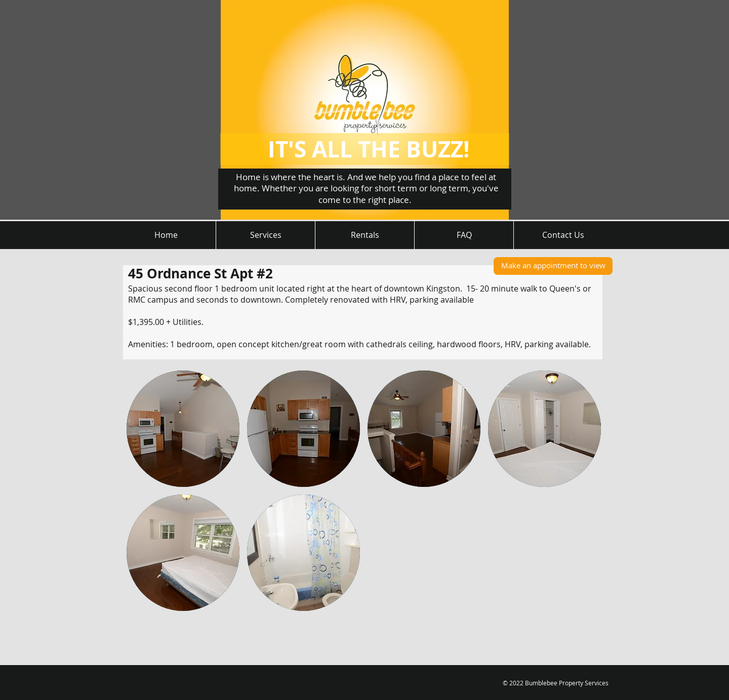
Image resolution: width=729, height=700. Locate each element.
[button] (183, 429)
